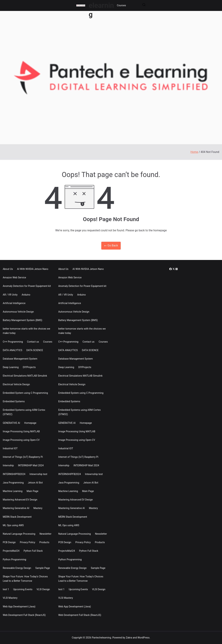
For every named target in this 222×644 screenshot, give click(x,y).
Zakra (129, 638)
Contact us (33, 342)
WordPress (144, 638)
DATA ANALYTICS (12, 350)
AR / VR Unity (10, 295)
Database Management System (20, 359)
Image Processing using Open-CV (21, 440)
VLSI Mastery (10, 598)
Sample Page (43, 568)
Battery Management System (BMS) (23, 320)
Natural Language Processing (19, 534)
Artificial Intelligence (14, 303)
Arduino (26, 295)
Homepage (30, 423)
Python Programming (14, 559)
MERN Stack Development (17, 517)
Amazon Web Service (14, 277)
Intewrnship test (38, 474)
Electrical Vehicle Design (16, 384)
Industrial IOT (10, 448)
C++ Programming (13, 342)
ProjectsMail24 (11, 551)
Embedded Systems (14, 401)
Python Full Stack (33, 551)
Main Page (33, 491)
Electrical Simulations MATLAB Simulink (25, 376)
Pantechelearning (101, 638)
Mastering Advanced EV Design (20, 500)
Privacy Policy (28, 542)
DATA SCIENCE (35, 350)
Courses (121, 5)
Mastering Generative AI (16, 508)
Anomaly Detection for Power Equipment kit (27, 286)
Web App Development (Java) (19, 607)
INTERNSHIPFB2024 (14, 474)
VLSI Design (43, 589)
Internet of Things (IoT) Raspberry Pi (23, 457)
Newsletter (46, 534)
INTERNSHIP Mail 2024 (31, 465)
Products (44, 542)
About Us (8, 269)
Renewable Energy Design (17, 568)
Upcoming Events (23, 589)
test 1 (6, 589)
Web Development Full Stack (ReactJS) (24, 615)
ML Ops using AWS (13, 525)
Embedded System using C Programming (25, 393)
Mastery (38, 508)
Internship (8, 465)
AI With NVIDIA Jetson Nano (33, 269)
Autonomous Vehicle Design (18, 312)
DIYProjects (29, 367)
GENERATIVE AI (11, 423)
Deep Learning (11, 367)
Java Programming (13, 483)
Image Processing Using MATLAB (21, 431)
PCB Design (9, 542)
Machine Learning (13, 491)
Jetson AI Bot (35, 483)
